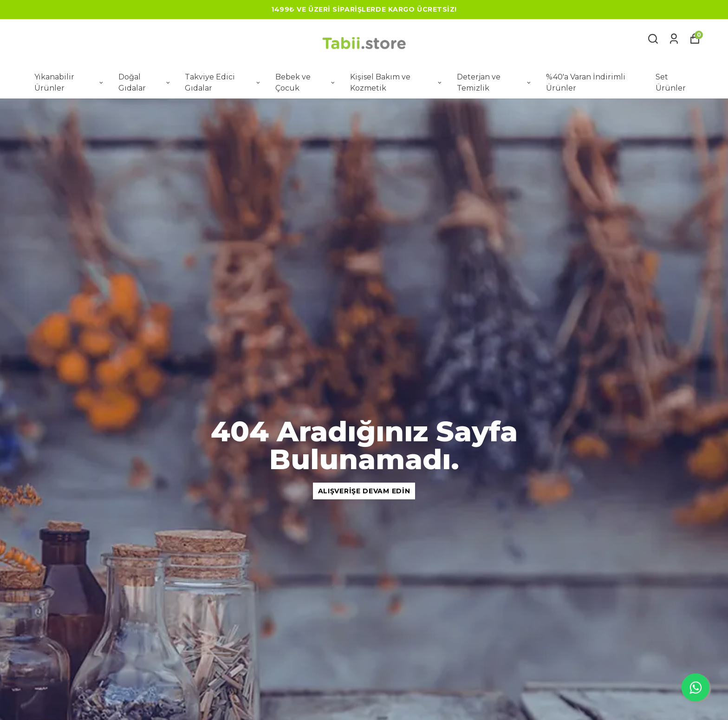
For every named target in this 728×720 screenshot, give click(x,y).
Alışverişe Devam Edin (364, 491)
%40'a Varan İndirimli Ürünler (586, 82)
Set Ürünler (671, 82)
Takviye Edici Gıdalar (223, 82)
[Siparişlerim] (674, 39)
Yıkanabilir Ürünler (69, 82)
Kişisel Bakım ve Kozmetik (396, 82)
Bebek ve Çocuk (306, 82)
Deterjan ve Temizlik (494, 82)
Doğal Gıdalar (145, 82)
